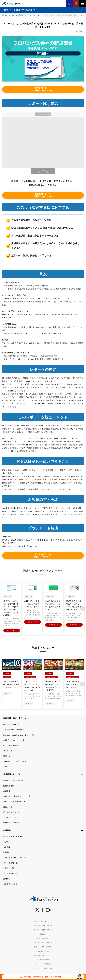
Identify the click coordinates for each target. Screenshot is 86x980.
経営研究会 (8, 806)
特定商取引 (43, 934)
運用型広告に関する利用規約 (43, 925)
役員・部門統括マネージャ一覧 (16, 857)
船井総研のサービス (12, 774)
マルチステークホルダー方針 (43, 968)
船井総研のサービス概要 (13, 780)
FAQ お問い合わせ (43, 951)
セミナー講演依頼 (43, 959)
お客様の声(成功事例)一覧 (14, 729)
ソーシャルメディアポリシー (43, 942)
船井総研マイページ (11, 812)
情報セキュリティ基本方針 (43, 946)
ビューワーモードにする (43, 114)
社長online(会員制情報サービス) (16, 801)
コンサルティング (11, 817)
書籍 (5, 766)
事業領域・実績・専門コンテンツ (18, 718)
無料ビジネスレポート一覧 (38, 15)
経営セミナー (9, 791)
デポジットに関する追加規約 (43, 929)
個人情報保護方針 (43, 938)
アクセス (7, 841)
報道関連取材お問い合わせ (43, 955)
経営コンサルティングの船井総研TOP (14, 15)
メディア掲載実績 (11, 873)
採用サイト (8, 878)
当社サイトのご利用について (43, 921)
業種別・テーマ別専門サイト (15, 761)
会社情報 (7, 830)
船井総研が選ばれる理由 (13, 836)
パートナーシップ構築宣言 (43, 963)
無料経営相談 (9, 785)
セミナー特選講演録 (11, 745)
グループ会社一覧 (11, 862)
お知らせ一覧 (9, 868)
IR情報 (6, 852)
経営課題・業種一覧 (11, 724)
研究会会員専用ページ (12, 822)
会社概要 (7, 847)
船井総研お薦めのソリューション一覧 (19, 734)
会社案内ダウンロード (12, 884)
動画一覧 (7, 756)
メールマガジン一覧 (11, 750)
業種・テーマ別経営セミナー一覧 (17, 796)
